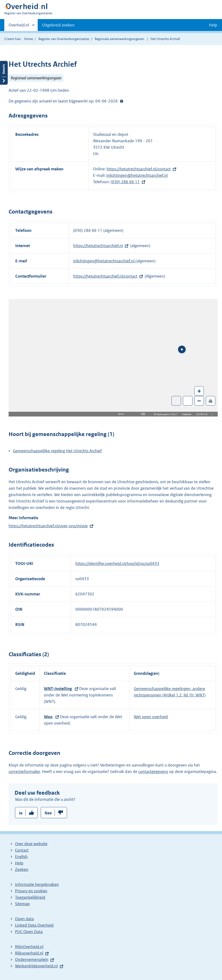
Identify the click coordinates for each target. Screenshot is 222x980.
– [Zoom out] (199, 401)
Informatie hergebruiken (37, 884)
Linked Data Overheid (34, 925)
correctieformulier (24, 772)
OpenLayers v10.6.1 (168, 414)
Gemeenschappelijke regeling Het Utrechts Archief (57, 451)
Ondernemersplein (32, 960)
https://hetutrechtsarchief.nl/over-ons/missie (48, 526)
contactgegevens (153, 772)
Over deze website (31, 844)
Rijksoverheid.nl (29, 953)
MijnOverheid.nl (29, 947)
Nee (48, 813)
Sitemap (22, 904)
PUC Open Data (29, 932)
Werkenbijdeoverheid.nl (36, 966)
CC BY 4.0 (204, 414)
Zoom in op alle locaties (188, 401)
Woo (49, 717)
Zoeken (22, 869)
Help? (122, 101)
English (21, 857)
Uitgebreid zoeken (58, 25)
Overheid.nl (19, 26)
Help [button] (213, 25)
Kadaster (188, 414)
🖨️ (211, 401)
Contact (22, 850)
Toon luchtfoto (176, 401)
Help (19, 863)
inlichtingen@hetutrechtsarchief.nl (137, 175)
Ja (21, 813)
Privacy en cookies (31, 891)
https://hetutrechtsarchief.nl (98, 246)
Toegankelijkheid (30, 897)
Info (143, 414)
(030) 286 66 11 (125, 182)
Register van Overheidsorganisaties (64, 39)
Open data (24, 919)
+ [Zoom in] (199, 391)
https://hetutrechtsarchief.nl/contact (139, 169)
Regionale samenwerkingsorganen (119, 39)
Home (28, 39)
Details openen (4, 73)
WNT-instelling (58, 689)
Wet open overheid (151, 717)
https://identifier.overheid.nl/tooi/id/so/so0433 (117, 564)
